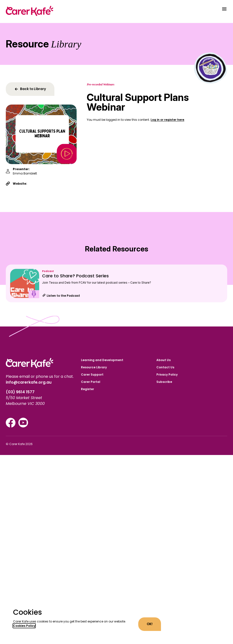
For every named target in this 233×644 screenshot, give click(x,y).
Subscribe (164, 382)
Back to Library (30, 89)
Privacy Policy (167, 375)
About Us (164, 360)
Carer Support (92, 375)
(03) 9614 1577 (21, 392)
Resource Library (94, 367)
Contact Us (165, 367)
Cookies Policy (24, 626)
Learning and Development (102, 360)
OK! (150, 624)
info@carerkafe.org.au (29, 382)
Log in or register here (167, 120)
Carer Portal (91, 382)
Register (87, 389)
